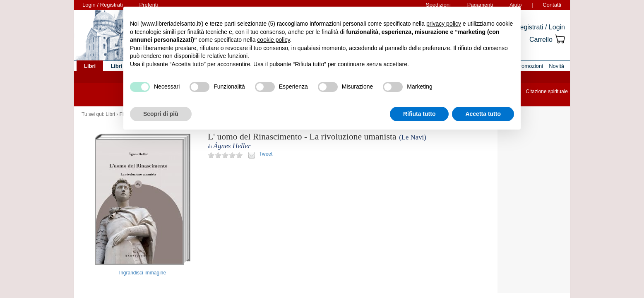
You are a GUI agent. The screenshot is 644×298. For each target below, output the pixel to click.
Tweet (266, 154)
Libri (110, 114)
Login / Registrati (103, 5)
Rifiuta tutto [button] (419, 114)
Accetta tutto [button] (483, 114)
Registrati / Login (540, 27)
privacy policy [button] (444, 24)
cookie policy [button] (273, 40)
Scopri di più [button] (161, 114)
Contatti (552, 5)
